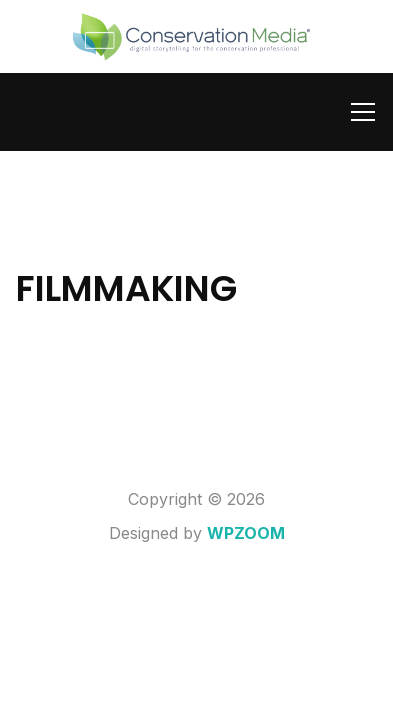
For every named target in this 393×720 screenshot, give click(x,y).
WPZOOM (246, 533)
